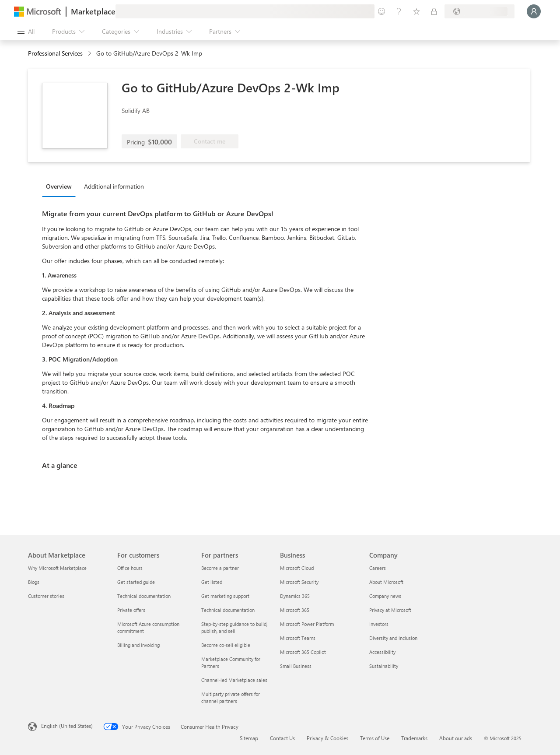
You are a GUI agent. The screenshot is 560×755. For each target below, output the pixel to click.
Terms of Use (375, 738)
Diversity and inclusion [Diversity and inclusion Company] (393, 638)
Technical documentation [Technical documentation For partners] (228, 610)
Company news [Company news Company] (385, 596)
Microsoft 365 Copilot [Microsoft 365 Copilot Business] (303, 652)
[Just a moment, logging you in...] (534, 11)
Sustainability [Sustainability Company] (384, 666)
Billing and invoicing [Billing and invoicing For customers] (138, 645)
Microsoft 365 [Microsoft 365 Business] (295, 610)
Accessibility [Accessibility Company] (382, 652)
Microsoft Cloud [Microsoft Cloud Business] (297, 568)
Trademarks (414, 738)
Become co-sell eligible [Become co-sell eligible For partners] (226, 645)
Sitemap (249, 738)
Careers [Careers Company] (378, 568)
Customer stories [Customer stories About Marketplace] (46, 596)
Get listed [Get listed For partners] (212, 582)
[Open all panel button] (26, 32)
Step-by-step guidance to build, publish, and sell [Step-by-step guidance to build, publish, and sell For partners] (234, 627)
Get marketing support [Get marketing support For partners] (225, 596)
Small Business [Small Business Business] (296, 666)
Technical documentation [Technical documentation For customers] (144, 596)
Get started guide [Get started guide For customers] (136, 582)
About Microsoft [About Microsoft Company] (386, 582)
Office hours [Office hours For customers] (130, 568)
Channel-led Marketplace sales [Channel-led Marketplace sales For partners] (234, 680)
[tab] (61, 186)
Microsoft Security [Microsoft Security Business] (299, 582)
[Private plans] (434, 11)
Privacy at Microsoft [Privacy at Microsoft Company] (390, 610)
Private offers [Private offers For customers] (131, 610)
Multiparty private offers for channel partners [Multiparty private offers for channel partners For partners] (231, 697)
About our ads (456, 738)
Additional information (114, 186)
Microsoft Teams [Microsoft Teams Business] (298, 638)
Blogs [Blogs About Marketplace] (34, 582)
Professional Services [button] (55, 53)
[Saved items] (416, 11)
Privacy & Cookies (327, 738)
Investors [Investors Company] (379, 624)
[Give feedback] (381, 11)
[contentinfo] (90, 54)
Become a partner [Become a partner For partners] (220, 568)
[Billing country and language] (479, 11)
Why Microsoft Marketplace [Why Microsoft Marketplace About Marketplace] (57, 568)
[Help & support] (399, 11)
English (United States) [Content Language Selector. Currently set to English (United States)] (67, 726)
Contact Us (282, 738)
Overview (59, 186)
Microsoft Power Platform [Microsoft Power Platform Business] (307, 624)
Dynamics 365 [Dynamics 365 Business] (295, 596)
